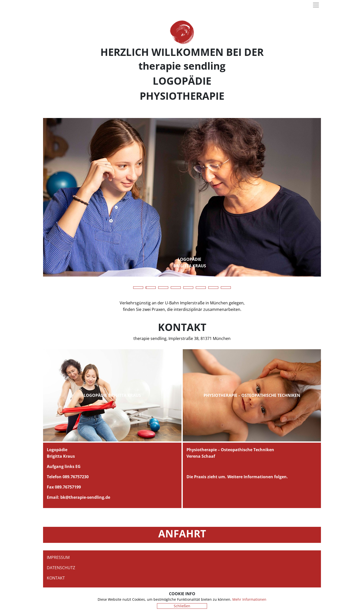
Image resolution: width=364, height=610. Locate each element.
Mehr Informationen (249, 599)
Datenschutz (61, 568)
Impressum (58, 557)
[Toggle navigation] (316, 5)
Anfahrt (182, 533)
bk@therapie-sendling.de (85, 497)
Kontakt (56, 578)
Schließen (182, 606)
